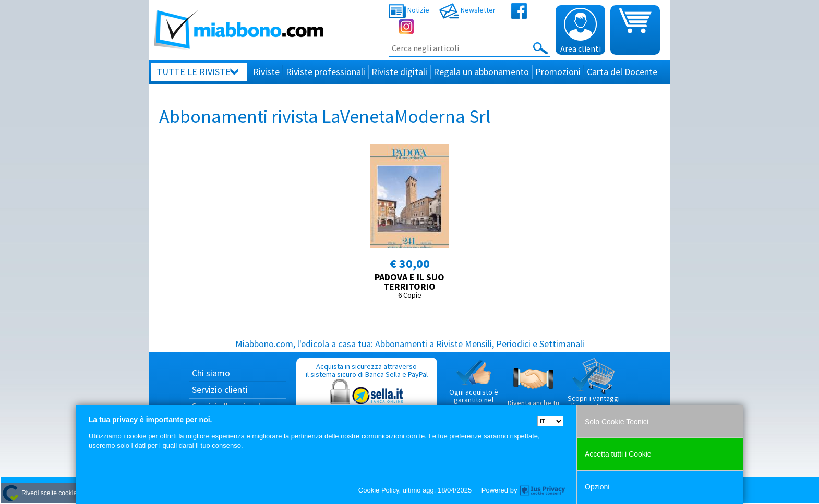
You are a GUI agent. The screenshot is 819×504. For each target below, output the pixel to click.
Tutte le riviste (194, 72)
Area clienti (581, 31)
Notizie (409, 10)
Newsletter (467, 10)
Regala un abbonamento (481, 72)
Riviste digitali (399, 72)
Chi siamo (211, 373)
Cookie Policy (379, 490)
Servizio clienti (220, 390)
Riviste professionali (326, 72)
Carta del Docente (622, 72)
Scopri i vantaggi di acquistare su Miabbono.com (594, 388)
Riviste (266, 72)
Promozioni (558, 72)
